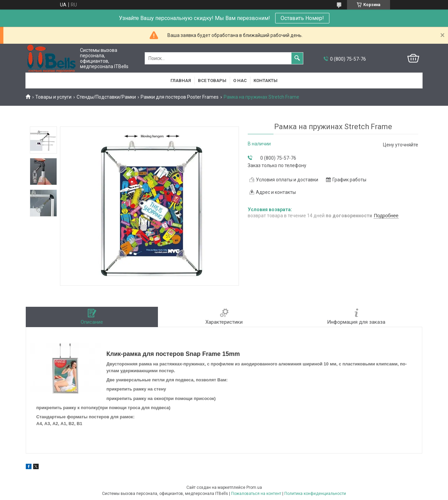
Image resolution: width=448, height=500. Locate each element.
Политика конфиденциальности (315, 494)
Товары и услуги (53, 97)
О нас (240, 81)
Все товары (212, 81)
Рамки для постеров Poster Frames (180, 97)
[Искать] (297, 58)
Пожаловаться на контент (256, 494)
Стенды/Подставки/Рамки (106, 97)
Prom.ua (254, 487)
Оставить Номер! (302, 18)
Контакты (266, 81)
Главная (181, 81)
